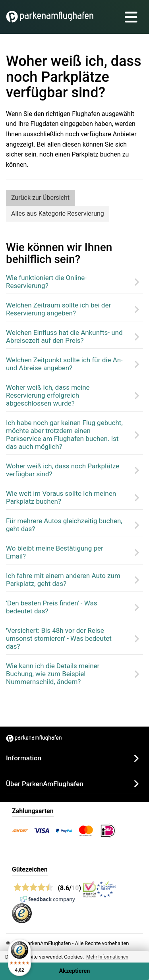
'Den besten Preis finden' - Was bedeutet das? (52, 607)
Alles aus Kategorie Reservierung (58, 214)
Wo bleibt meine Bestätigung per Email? (55, 552)
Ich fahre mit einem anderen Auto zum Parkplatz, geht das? (63, 580)
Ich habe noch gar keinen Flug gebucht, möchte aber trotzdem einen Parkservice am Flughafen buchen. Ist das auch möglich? (64, 435)
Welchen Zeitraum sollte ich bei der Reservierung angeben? (58, 309)
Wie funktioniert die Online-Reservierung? (46, 282)
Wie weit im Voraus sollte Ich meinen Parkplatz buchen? (61, 497)
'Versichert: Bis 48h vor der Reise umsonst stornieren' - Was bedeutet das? (59, 638)
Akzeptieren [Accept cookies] (75, 971)
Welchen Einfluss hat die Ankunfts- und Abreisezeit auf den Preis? (64, 336)
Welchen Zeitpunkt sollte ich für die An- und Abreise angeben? (64, 364)
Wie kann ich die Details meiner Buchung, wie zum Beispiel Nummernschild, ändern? (53, 674)
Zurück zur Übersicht (40, 198)
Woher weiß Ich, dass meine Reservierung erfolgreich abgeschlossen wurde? (48, 395)
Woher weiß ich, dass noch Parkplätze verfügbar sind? (63, 470)
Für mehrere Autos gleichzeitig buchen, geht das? (64, 525)
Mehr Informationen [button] (107, 957)
